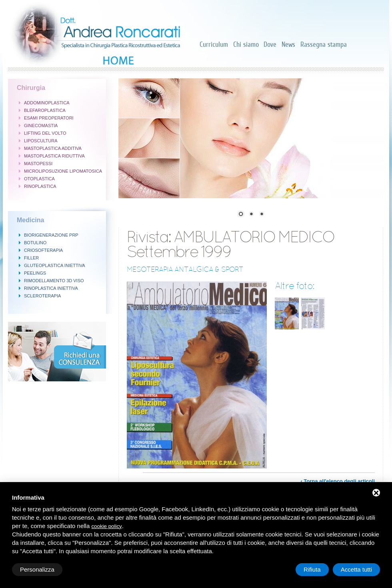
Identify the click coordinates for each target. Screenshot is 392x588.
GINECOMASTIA (41, 126)
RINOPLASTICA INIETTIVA (51, 288)
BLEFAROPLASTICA (45, 110)
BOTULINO (35, 243)
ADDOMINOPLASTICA (47, 103)
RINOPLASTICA (40, 186)
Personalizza (37, 569)
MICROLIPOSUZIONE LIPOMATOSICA (63, 171)
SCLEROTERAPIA (42, 296)
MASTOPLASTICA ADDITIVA (53, 148)
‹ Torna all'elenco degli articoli (338, 481)
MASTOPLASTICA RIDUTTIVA (54, 156)
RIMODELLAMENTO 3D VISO (54, 281)
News (288, 44)
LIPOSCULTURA (41, 141)
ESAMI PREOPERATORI (49, 118)
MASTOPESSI (38, 163)
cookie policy (106, 526)
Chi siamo (246, 44)
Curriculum (214, 44)
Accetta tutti (356, 569)
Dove (270, 44)
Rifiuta (312, 569)
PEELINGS (35, 273)
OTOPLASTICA (39, 179)
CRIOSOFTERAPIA (43, 250)
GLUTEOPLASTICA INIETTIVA (55, 265)
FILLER (31, 258)
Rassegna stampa (324, 44)
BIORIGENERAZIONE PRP (51, 235)
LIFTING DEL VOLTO (45, 133)
